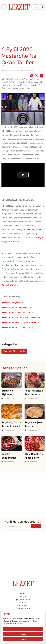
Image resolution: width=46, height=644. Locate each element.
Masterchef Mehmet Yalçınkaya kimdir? (22, 317)
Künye (23, 594)
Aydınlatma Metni (23, 599)
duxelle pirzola (17, 265)
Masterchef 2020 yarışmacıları (18, 308)
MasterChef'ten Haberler (14, 351)
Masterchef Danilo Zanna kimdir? (19, 313)
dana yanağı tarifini (33, 230)
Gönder (36, 526)
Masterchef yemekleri (14, 303)
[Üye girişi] (36, 7)
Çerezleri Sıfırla (23, 608)
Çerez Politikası (23, 605)
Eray (13, 241)
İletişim (23, 597)
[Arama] (42, 7)
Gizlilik (23, 602)
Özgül (40, 237)
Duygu (5, 241)
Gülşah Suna (7, 285)
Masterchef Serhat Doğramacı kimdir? (22, 322)
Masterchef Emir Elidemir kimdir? (19, 327)
